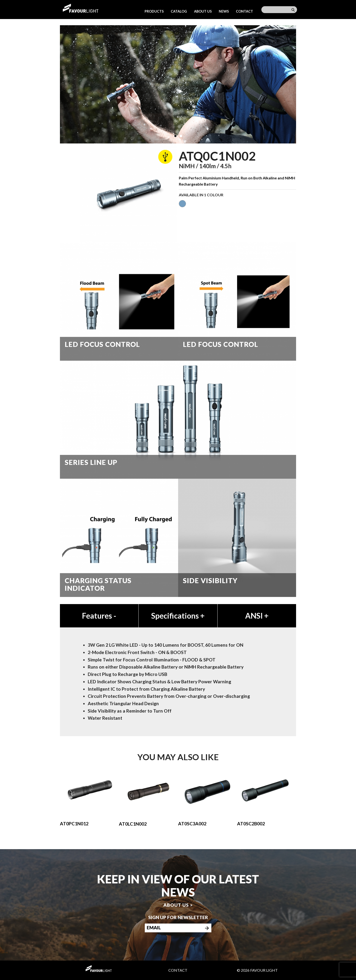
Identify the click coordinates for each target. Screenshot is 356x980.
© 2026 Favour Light (257, 970)
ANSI (257, 616)
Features (99, 616)
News (224, 11)
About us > (178, 905)
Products (154, 11)
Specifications (178, 616)
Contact (244, 11)
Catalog (179, 11)
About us (203, 11)
